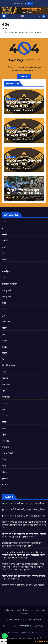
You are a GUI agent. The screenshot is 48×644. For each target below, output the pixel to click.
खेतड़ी (4, 303)
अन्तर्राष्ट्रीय (6, 272)
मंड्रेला (4, 435)
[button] (40, 16)
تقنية (4, 253)
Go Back (24, 77)
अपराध (5, 278)
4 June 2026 (15, 168)
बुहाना (4, 422)
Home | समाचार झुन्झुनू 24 (23, 626)
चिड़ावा (9, 186)
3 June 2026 (15, 197)
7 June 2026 (15, 139)
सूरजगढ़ (5, 485)
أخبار (4, 221)
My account (25, 632)
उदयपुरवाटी (6, 290)
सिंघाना (5, 472)
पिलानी (5, 403)
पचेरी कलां (6, 397)
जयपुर (4, 340)
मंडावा (4, 428)
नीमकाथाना (6, 384)
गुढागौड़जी (6, 322)
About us (18, 620)
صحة (4, 265)
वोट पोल (39, 638)
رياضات (5, 259)
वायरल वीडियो (7, 453)
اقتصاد (5, 234)
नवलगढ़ (5, 378)
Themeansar (24, 613)
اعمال (5, 228)
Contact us (7, 626)
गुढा (3, 315)
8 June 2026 (15, 110)
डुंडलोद (5, 353)
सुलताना (5, 478)
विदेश (4, 460)
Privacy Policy (11, 638)
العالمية (5, 240)
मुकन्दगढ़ (5, 441)
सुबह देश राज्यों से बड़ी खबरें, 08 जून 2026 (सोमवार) (24, 104)
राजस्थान (5, 447)
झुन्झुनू (4, 347)
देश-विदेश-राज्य (11, 99)
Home (5, 28)
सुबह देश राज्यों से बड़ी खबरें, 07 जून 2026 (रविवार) (23, 133)
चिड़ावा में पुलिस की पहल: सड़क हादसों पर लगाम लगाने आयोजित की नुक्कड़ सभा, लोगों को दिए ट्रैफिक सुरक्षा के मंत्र (24, 525)
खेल (3, 309)
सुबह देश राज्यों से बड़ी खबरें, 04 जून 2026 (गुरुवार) (24, 162)
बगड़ (4, 409)
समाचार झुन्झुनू (28, 110)
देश (3, 359)
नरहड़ (4, 372)
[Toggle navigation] (22, 16)
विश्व (4, 466)
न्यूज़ (4, 391)
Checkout (27, 620)
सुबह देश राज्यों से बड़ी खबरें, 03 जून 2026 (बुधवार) (23, 585)
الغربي (5, 246)
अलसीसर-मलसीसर (10, 284)
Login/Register (39, 626)
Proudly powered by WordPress (16, 610)
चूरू (3, 334)
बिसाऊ (5, 416)
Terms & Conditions (27, 638)
